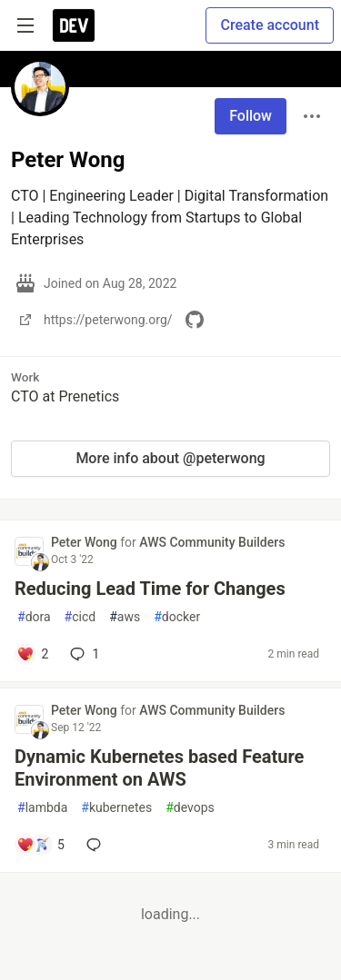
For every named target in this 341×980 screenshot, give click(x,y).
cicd (80, 617)
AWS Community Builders (212, 542)
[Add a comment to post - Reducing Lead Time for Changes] (32, 654)
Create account (270, 25)
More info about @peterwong (170, 458)
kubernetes (116, 808)
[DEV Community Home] (74, 25)
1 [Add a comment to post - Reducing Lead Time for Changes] (83, 654)
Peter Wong (85, 542)
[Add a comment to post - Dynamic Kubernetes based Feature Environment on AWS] (40, 845)
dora (34, 617)
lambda (42, 808)
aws (125, 617)
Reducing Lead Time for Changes (150, 589)
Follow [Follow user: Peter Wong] (251, 116)
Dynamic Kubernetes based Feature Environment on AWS (159, 768)
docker (177, 617)
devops (190, 808)
